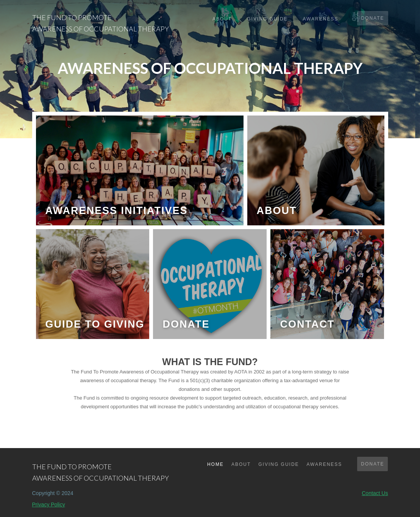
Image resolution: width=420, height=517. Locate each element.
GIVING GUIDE (279, 464)
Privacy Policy (49, 505)
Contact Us (375, 493)
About (222, 19)
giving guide (267, 19)
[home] (101, 21)
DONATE (372, 464)
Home (215, 464)
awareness (321, 19)
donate (372, 18)
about (241, 464)
